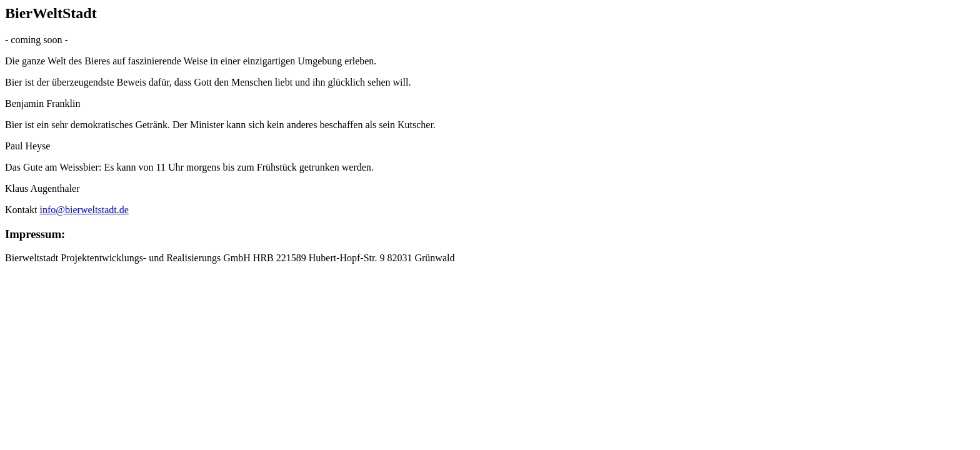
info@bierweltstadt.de (84, 210)
